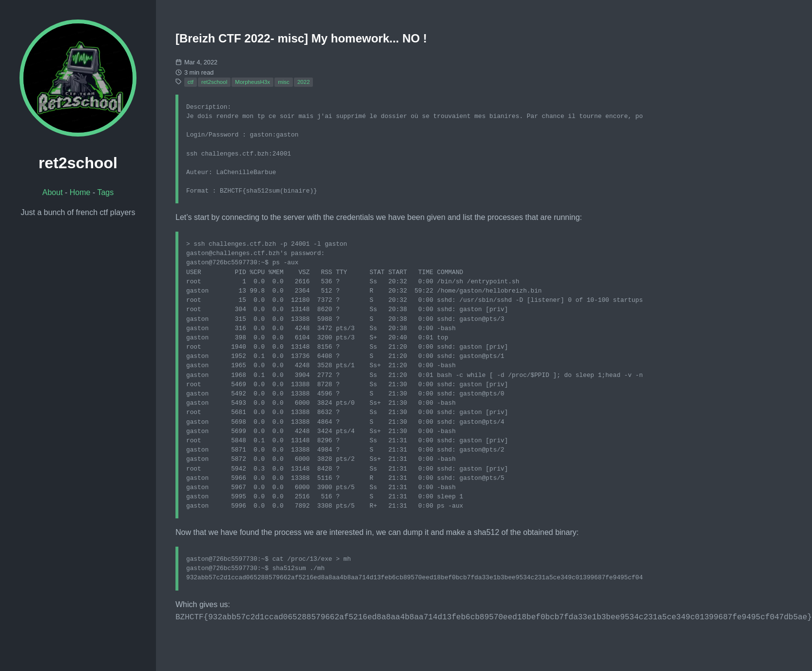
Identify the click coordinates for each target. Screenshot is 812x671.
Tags (105, 192)
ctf (191, 82)
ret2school (214, 82)
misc (284, 82)
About (53, 192)
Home (80, 192)
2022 (304, 82)
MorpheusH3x (252, 82)
